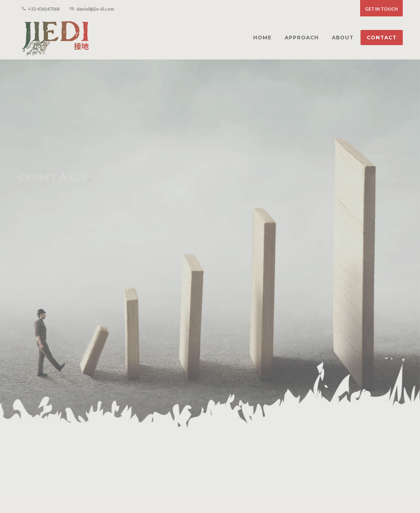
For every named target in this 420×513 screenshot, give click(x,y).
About (369, 485)
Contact (394, 485)
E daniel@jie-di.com (47, 337)
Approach (342, 485)
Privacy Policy (32, 492)
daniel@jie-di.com (92, 8)
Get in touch (381, 9)
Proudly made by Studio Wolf (84, 492)
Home (315, 485)
